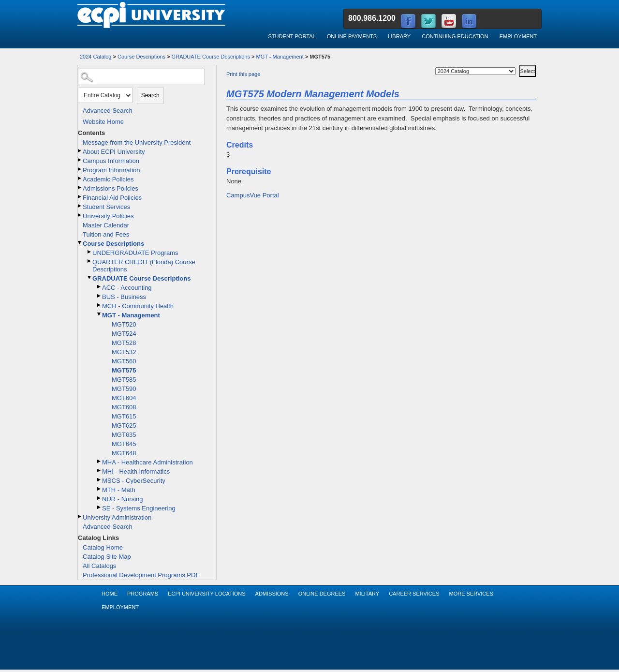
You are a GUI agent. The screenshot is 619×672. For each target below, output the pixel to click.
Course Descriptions (141, 57)
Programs (143, 594)
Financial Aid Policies (112, 198)
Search (150, 95)
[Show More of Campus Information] (80, 160)
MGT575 (124, 370)
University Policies (108, 216)
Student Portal (292, 36)
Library (399, 36)
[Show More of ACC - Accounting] (100, 287)
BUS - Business (124, 297)
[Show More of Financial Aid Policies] (80, 197)
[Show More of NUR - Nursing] (100, 498)
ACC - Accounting (127, 288)
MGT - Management (280, 57)
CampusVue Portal (253, 195)
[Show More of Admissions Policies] (80, 187)
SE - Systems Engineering (139, 508)
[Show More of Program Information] (80, 169)
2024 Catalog (96, 57)
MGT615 (124, 416)
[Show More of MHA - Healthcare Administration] (100, 461)
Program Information (111, 170)
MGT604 (124, 398)
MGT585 (124, 380)
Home (110, 594)
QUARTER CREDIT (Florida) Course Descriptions (144, 266)
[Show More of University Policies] (80, 215)
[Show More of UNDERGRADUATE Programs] (90, 252)
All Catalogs (99, 566)
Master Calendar (106, 225)
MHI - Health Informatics (136, 471)
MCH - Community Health (138, 306)
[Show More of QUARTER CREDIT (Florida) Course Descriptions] (90, 261)
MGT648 (124, 453)
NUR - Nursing (123, 499)
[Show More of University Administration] (80, 516)
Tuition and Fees (106, 234)
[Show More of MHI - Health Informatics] (100, 470)
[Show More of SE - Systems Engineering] (100, 507)
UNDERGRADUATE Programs (135, 253)
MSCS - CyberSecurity (134, 481)
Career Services (414, 594)
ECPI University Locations (206, 594)
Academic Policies (108, 179)
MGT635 (124, 435)
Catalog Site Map (107, 557)
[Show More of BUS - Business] (100, 296)
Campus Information (111, 161)
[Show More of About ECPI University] (80, 151)
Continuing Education (455, 36)
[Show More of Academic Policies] (80, 178)
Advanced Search (108, 111)
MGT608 (124, 407)
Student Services (106, 207)
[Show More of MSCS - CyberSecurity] (100, 480)
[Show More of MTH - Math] (100, 489)
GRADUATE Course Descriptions (211, 57)
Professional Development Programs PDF (141, 575)
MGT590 (124, 389)
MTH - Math (119, 490)
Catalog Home (103, 547)
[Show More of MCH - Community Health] (100, 305)
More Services (471, 594)
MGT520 (124, 324)
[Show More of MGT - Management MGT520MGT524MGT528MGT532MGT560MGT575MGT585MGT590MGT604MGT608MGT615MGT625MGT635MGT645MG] (100, 314)
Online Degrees (322, 594)
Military (367, 594)
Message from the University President (137, 142)
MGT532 (124, 352)
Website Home (103, 122)
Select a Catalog (518, 64)
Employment (518, 36)
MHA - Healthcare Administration (147, 462)
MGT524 (124, 334)
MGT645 (124, 444)
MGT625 (124, 426)
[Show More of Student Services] (80, 206)
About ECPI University (114, 152)
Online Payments (352, 36)
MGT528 (124, 343)
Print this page (243, 74)
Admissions (272, 594)
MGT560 (124, 361)
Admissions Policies (111, 188)
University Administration (117, 517)
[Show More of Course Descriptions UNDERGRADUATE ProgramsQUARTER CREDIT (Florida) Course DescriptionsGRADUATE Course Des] (80, 243)
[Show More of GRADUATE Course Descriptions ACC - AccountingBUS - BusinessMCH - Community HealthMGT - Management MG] (90, 277)
